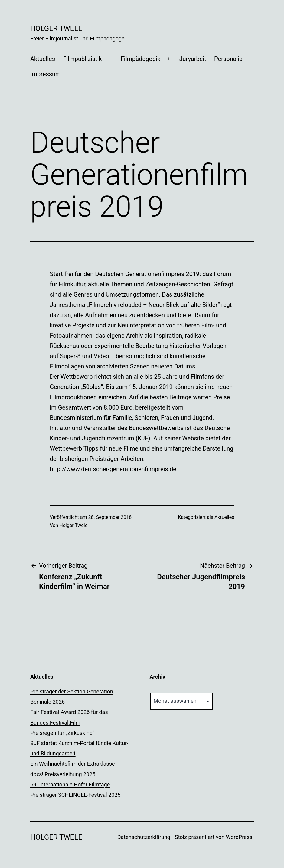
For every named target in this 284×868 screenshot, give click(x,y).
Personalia (228, 59)
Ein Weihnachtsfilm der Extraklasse (73, 764)
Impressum (46, 74)
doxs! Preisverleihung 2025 (63, 774)
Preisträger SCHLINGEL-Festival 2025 (75, 795)
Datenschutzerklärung (144, 837)
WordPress (239, 837)
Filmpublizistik (82, 59)
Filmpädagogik (140, 59)
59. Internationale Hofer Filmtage (70, 784)
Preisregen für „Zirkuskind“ (62, 733)
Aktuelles (43, 59)
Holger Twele (56, 28)
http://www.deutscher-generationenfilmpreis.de (113, 469)
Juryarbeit (193, 59)
